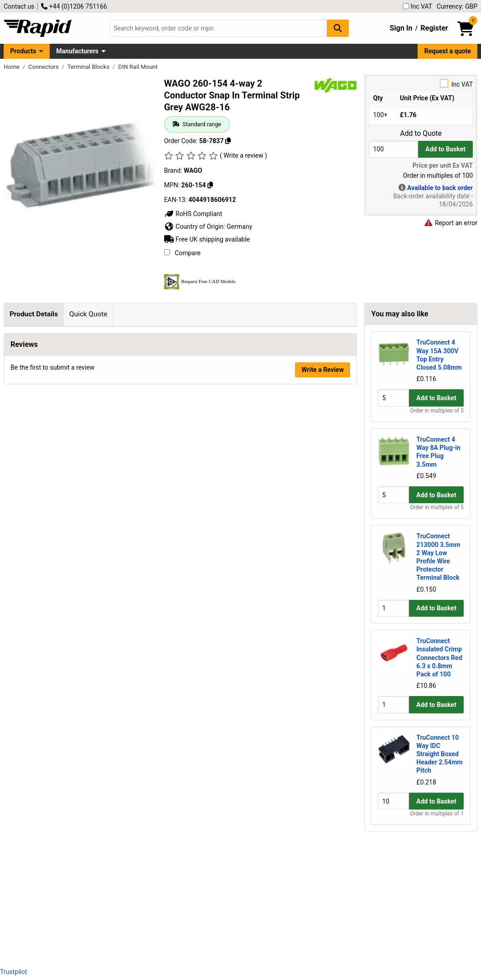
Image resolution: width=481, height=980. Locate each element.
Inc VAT (418, 6)
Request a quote (448, 51)
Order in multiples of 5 (437, 411)
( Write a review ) (243, 155)
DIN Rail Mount (138, 67)
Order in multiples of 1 (437, 814)
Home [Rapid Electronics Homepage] (12, 67)
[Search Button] (338, 28)
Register (434, 28)
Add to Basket (445, 149)
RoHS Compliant (193, 214)
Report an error (450, 223)
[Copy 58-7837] (228, 141)
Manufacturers (77, 51)
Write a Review (323, 936)
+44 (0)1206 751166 (74, 6)
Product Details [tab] (34, 314)
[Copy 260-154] (210, 185)
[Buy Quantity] (393, 149)
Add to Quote (421, 134)
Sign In (401, 28)
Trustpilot (13, 972)
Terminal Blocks (89, 67)
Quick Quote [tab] (88, 314)
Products (23, 51)
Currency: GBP (457, 6)
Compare (182, 253)
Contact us (19, 6)
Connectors (44, 67)
